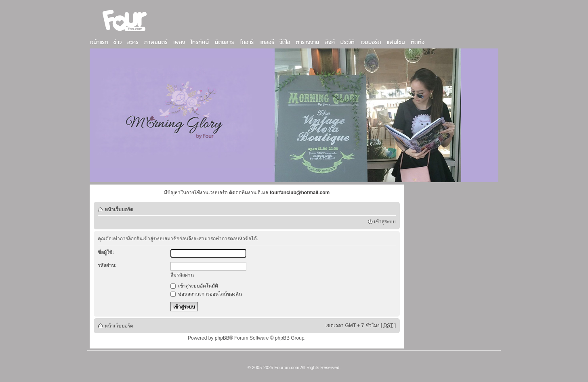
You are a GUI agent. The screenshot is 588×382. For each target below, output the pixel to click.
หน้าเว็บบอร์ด (119, 210)
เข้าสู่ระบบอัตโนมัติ (194, 286)
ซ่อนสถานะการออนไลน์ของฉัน (206, 294)
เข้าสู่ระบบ (385, 222)
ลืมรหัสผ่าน (182, 275)
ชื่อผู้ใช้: (106, 252)
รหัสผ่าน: (107, 265)
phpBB (222, 338)
